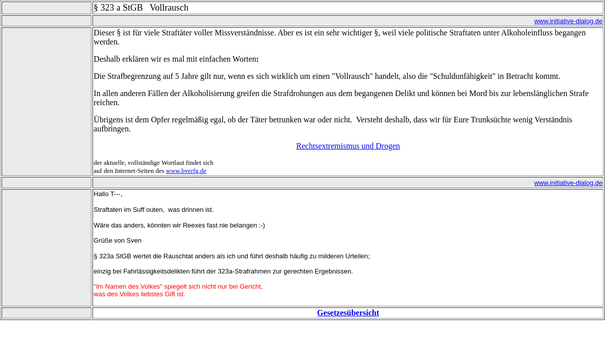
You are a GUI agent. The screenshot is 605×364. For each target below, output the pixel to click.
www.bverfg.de (186, 171)
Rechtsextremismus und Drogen (348, 146)
